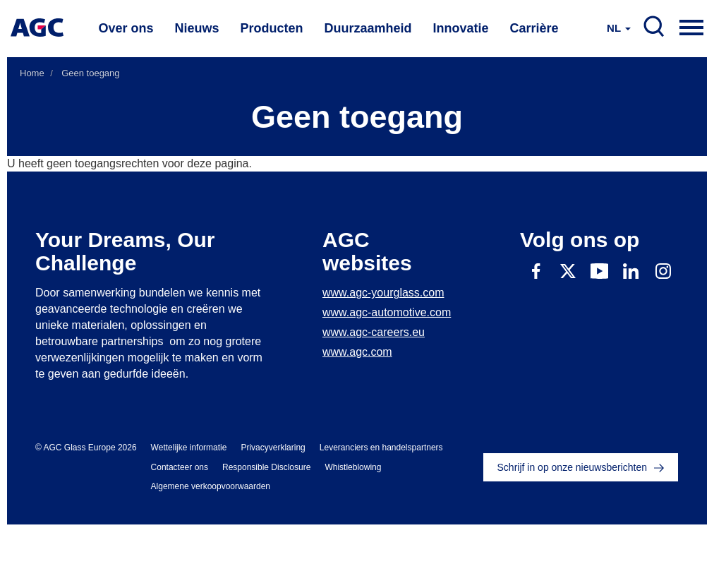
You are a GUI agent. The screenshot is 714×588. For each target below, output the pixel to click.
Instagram (663, 271)
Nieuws (196, 28)
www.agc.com (357, 352)
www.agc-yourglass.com (383, 293)
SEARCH (654, 27)
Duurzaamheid (368, 28)
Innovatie (461, 28)
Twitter (568, 271)
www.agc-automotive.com (387, 312)
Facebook (536, 271)
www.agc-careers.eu (374, 332)
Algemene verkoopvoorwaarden (211, 486)
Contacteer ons (180, 467)
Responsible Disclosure (266, 467)
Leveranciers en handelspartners (381, 448)
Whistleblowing (353, 467)
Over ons (126, 28)
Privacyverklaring (273, 448)
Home (32, 73)
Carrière (534, 28)
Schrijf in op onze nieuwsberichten (572, 467)
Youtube (599, 271)
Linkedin (631, 271)
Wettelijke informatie (189, 448)
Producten (271, 28)
